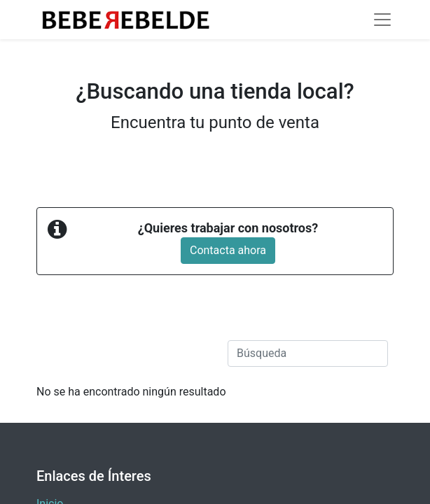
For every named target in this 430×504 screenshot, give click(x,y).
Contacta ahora (228, 250)
